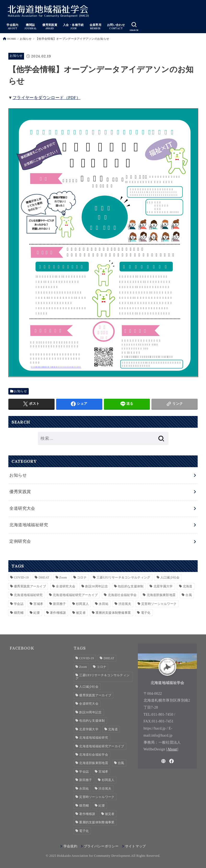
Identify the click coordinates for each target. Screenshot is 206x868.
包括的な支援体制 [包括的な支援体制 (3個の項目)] (131, 586)
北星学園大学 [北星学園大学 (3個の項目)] (163, 586)
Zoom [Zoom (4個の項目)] (63, 577)
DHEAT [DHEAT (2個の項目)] (44, 577)
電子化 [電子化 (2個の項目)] (146, 613)
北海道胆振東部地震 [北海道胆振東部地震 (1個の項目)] (161, 595)
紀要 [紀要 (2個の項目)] (37, 613)
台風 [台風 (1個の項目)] (189, 595)
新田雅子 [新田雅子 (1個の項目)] (59, 604)
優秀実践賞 (20, 492)
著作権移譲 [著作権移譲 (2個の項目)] (58, 613)
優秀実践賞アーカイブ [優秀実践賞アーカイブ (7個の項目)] (30, 586)
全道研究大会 (22, 508)
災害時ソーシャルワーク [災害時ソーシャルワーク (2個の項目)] (159, 604)
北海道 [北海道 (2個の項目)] (188, 586)
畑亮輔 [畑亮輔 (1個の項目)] (19, 613)
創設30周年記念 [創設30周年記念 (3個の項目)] (96, 586)
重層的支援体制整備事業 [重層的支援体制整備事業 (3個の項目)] (113, 613)
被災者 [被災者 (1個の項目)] (81, 613)
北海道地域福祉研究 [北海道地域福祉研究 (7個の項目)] (28, 595)
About (172, 749)
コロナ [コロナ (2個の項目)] (82, 577)
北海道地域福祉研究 (29, 525)
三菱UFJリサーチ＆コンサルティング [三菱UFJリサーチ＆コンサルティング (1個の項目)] (123, 577)
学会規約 (70, 846)
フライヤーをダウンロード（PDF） (46, 98)
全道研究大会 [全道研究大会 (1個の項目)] (66, 586)
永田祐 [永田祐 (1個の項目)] (104, 604)
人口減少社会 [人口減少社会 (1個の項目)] (170, 577)
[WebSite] (163, 761)
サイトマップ (136, 846)
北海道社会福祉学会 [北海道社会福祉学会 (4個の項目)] (122, 595)
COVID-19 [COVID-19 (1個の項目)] (21, 577)
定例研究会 (20, 541)
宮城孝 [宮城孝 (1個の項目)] (38, 604)
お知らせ (16, 56)
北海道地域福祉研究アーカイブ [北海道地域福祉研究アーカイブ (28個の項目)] (75, 595)
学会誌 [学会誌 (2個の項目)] (19, 604)
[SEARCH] (134, 27)
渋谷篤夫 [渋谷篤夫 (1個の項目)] (125, 604)
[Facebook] (172, 761)
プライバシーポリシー (101, 846)
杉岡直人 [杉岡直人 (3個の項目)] (82, 604)
